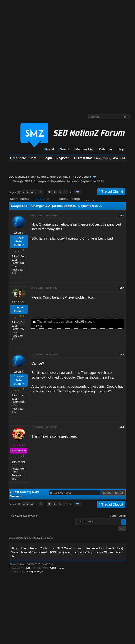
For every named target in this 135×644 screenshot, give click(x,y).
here (73, 436)
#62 (122, 288)
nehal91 (18, 302)
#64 (122, 427)
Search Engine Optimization (54, 177)
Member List (83, 149)
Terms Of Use (104, 552)
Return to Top (95, 548)
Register (61, 158)
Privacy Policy (83, 552)
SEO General (83, 177)
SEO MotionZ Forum (22, 177)
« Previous (29, 192)
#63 (122, 354)
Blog (15, 548)
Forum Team (29, 548)
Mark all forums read (34, 552)
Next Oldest (21, 492)
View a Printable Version (25, 516)
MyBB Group (56, 568)
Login (47, 158)
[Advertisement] (53, 55)
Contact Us (47, 548)
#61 (122, 215)
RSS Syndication (61, 552)
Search (64, 149)
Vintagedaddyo (34, 572)
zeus (18, 232)
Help (120, 149)
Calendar (104, 149)
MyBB (28, 568)
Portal (49, 149)
